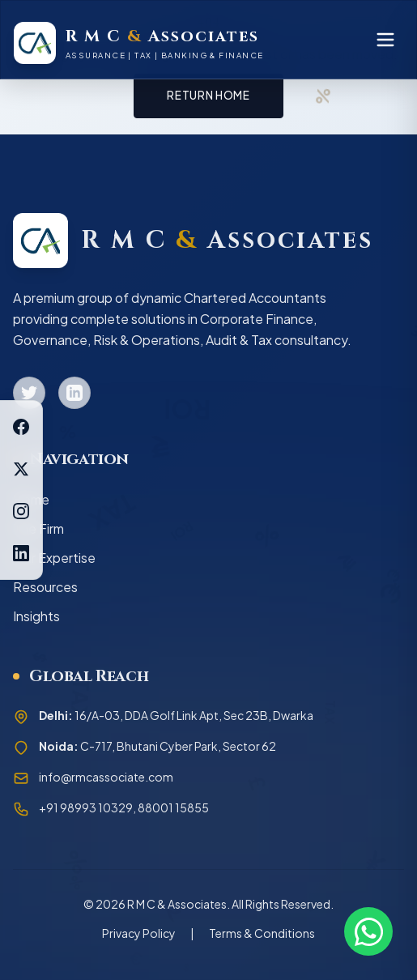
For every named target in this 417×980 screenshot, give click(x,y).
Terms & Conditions (262, 933)
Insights (36, 616)
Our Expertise (54, 558)
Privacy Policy (139, 933)
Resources (45, 587)
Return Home (208, 95)
